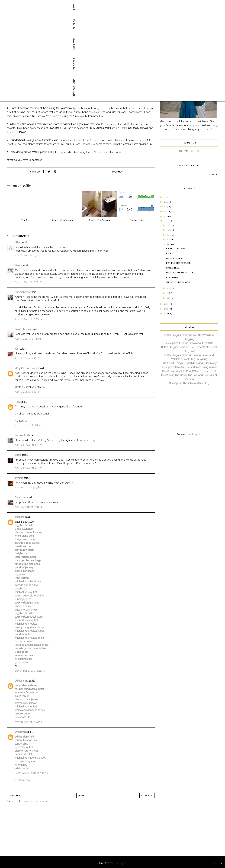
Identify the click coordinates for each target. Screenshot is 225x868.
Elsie (65, 52)
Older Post (147, 795)
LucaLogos (120, 863)
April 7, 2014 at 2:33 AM (28, 339)
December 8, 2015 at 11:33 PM (32, 671)
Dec (169, 225)
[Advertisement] (36, 833)
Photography (77, 4)
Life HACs (43, 4)
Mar (169, 288)
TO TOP (218, 864)
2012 (166, 309)
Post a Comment (21, 780)
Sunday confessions (178, 282)
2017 (166, 206)
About (15, 4)
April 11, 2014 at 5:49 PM (28, 487)
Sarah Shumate (23, 329)
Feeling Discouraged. (179, 263)
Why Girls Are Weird (27, 368)
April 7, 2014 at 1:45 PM (28, 358)
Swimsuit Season (176, 248)
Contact (28, 4)
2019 (166, 197)
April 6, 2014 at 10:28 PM (29, 319)
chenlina (20, 517)
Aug (169, 235)
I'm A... (169, 253)
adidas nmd (22, 681)
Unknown (20, 732)
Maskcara (59, 4)
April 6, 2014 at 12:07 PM (29, 282)
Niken (18, 242)
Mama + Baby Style (177, 258)
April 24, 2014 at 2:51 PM (28, 507)
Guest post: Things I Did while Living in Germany (189, 363)
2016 (166, 211)
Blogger (196, 435)
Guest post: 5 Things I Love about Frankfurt (189, 343)
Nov (169, 230)
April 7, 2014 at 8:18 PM (28, 425)
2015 (166, 216)
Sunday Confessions (83, 52)
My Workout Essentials (180, 272)
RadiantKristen (23, 292)
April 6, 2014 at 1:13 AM (28, 256)
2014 (166, 221)
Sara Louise (21, 497)
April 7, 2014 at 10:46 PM (28, 468)
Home (81, 795)
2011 (166, 313)
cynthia (19, 478)
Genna (19, 266)
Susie (18, 455)
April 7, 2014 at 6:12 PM (28, 392)
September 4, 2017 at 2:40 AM (32, 773)
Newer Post (15, 795)
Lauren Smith (22, 435)
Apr (169, 244)
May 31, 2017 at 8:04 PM (28, 722)
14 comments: (118, 172)
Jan (169, 298)
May (169, 240)
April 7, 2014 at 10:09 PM (28, 445)
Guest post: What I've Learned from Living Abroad (189, 367)
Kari (17, 349)
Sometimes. (172, 268)
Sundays (102, 52)
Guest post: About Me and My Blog (189, 383)
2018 (166, 202)
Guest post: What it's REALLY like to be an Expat (189, 371)
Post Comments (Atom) (36, 801)
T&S (17, 402)
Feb (169, 293)
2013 (166, 304)
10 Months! (172, 277)
